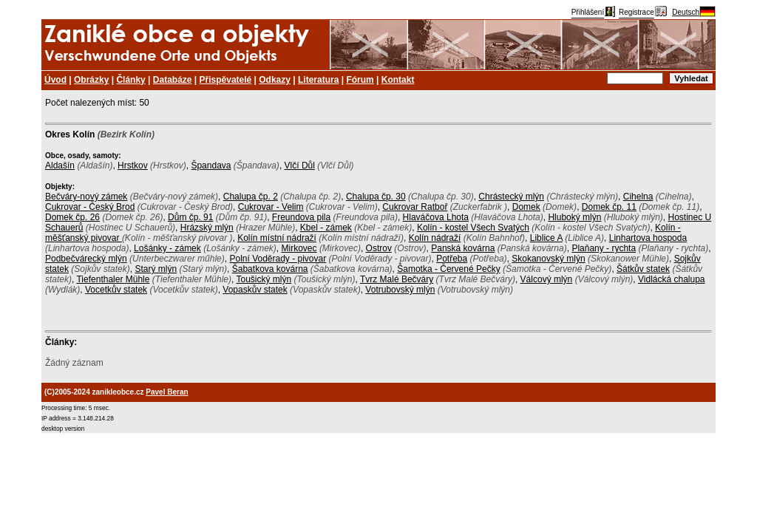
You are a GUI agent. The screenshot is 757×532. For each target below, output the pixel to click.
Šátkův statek (643, 269)
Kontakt (398, 80)
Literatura (318, 80)
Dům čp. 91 (190, 217)
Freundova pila (301, 217)
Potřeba (452, 259)
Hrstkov (133, 166)
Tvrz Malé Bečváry (397, 279)
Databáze (173, 80)
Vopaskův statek (255, 290)
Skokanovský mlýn (548, 259)
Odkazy (275, 80)
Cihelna (638, 197)
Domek (526, 207)
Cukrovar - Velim (271, 207)
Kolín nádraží (435, 238)
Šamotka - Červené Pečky (448, 269)
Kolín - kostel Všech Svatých (473, 228)
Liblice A (546, 238)
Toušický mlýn (264, 279)
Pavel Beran (167, 392)
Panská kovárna (463, 248)
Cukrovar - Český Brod (90, 207)
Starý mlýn (156, 269)
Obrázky (91, 80)
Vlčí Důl (300, 166)
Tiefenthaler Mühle (113, 279)
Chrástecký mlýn (511, 197)
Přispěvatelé (226, 80)
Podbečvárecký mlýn (86, 259)
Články (130, 80)
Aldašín (60, 166)
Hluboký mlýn (574, 217)
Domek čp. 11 (609, 207)
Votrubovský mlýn (400, 290)
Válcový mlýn (547, 279)
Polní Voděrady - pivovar (278, 259)
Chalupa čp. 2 (251, 197)
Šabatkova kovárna (270, 269)
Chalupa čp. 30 (376, 197)
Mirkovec (299, 248)
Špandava (211, 166)
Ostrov (379, 248)
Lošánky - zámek (167, 248)
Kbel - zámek (326, 228)
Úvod (55, 80)
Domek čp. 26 (72, 217)
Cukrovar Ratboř (415, 207)
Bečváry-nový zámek (86, 197)
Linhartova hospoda (648, 238)
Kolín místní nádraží (277, 238)
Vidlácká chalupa (672, 279)
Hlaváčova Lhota (436, 217)
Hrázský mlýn (207, 228)
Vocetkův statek (116, 290)
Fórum (360, 80)
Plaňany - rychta (604, 248)
